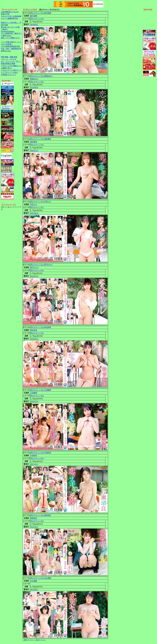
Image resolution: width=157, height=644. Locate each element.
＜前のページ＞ (28, 640)
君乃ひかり (35, 267)
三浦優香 (34, 393)
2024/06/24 (34, 213)
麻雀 (15, 57)
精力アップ (17, 70)
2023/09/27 (34, 590)
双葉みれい (35, 79)
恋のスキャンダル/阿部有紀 (41, 515)
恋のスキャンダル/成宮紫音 (41, 139)
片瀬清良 (34, 456)
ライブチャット (7, 72)
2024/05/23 (34, 276)
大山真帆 (34, 581)
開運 (13, 64)
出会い (16, 72)
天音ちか (34, 204)
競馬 (3, 57)
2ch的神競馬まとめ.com (10, 12)
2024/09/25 (34, 25)
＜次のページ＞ (40, 640)
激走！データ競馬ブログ (10, 38)
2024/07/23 (34, 150)
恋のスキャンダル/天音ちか (41, 202)
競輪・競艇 (9, 57)
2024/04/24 (34, 339)
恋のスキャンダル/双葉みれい (42, 76)
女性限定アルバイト (9, 75)
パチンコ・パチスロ (9, 59)
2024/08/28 (34, 88)
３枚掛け (4, 29)
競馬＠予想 (5, 14)
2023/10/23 (34, 527)
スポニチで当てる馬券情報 (11, 16)
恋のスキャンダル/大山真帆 (41, 578)
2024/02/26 (34, 402)
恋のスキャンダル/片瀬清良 (41, 453)
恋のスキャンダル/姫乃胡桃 (41, 13)
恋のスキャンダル (37, 19)
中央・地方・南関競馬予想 (11, 49)
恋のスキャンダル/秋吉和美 (41, 327)
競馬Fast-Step (6, 51)
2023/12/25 (34, 464)
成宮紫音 (34, 142)
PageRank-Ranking (8, 31)
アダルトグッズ (7, 70)
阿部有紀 (34, 518)
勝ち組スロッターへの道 (10, 27)
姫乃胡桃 (34, 16)
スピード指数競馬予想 (9, 18)
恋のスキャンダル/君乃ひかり (42, 265)
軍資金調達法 (6, 64)
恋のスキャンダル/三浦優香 (41, 390)
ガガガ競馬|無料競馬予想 (10, 46)
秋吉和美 (34, 330)
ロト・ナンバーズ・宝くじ (11, 61)
